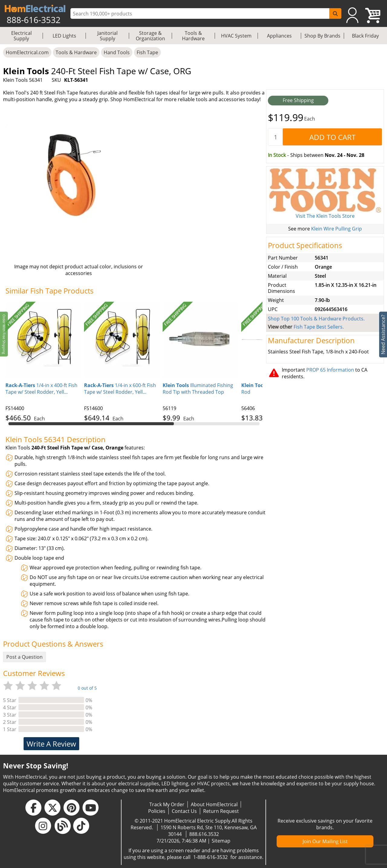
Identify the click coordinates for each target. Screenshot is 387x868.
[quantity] (275, 137)
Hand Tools (117, 52)
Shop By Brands (322, 36)
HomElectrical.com (27, 52)
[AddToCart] (332, 137)
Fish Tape (147, 52)
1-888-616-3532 (210, 857)
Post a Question (24, 657)
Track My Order (167, 804)
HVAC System (236, 36)
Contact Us (184, 811)
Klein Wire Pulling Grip (337, 229)
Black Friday (365, 36)
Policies (157, 811)
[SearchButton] (335, 13)
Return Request (221, 811)
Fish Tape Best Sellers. (319, 327)
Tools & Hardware (193, 36)
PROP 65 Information (330, 370)
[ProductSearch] (201, 14)
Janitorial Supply (107, 36)
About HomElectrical (214, 804)
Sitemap (221, 841)
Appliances (279, 36)
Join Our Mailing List (325, 841)
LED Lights (64, 36)
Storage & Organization (150, 36)
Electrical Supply (21, 36)
